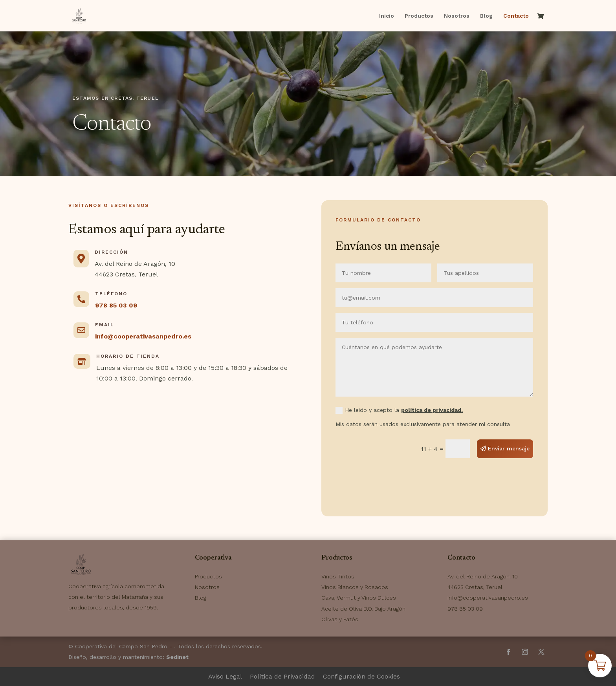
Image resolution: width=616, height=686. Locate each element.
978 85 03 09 (116, 305)
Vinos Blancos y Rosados (355, 587)
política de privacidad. (432, 410)
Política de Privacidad (282, 676)
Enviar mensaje (509, 448)
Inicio (387, 16)
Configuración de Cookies (361, 676)
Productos (419, 16)
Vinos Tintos (338, 576)
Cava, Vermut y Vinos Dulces (359, 598)
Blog (486, 16)
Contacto (516, 16)
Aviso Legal (225, 676)
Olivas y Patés (340, 619)
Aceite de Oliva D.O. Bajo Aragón (363, 609)
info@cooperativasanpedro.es (143, 336)
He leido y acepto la (399, 411)
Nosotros (457, 16)
